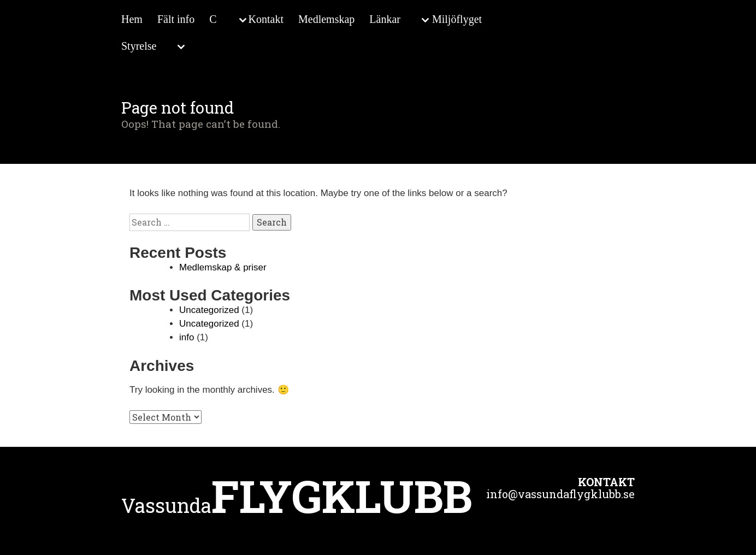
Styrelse (139, 46)
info (187, 337)
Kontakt (266, 19)
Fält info (176, 19)
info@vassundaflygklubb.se (560, 494)
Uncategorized (209, 310)
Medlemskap (326, 19)
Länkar (385, 19)
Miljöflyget (457, 19)
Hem (132, 19)
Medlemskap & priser (223, 267)
